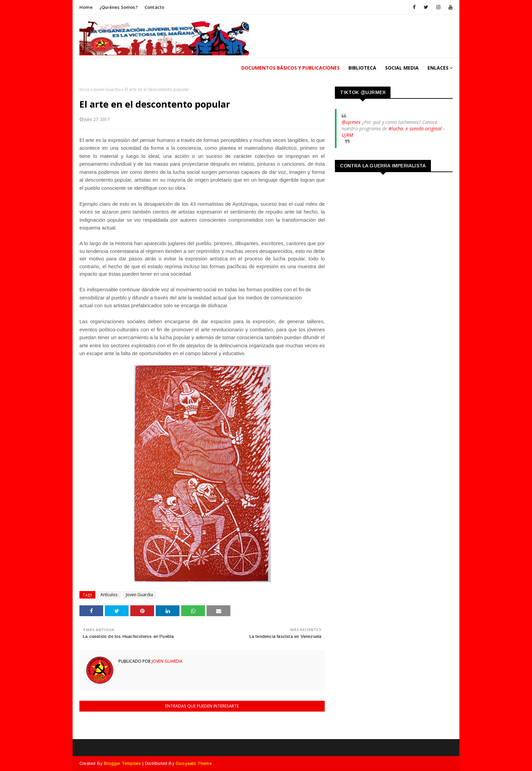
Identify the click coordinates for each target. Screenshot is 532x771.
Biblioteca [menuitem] (362, 68)
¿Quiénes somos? (119, 7)
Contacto (155, 7)
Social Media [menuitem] (402, 68)
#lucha (396, 128)
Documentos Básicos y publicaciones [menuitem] (290, 68)
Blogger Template (122, 763)
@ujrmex (351, 122)
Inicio (84, 89)
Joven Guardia (107, 89)
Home (86, 7)
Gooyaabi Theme (194, 763)
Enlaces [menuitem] (438, 68)
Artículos (109, 595)
